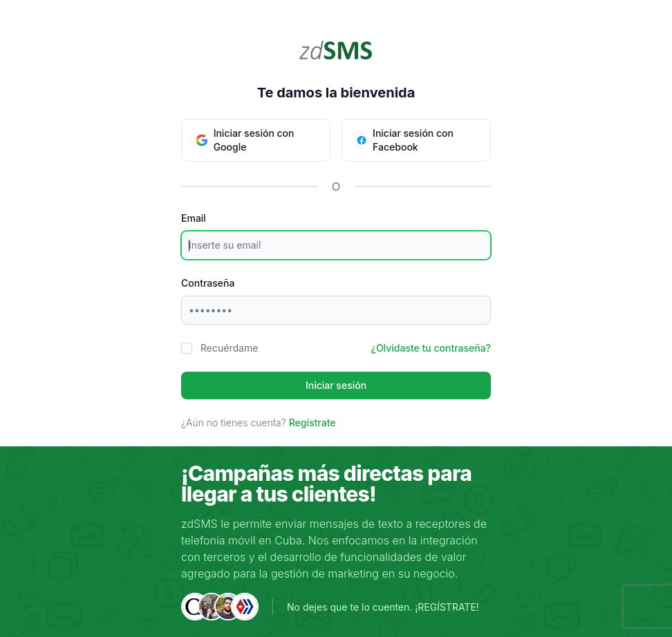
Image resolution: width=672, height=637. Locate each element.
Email (194, 218)
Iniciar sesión (336, 385)
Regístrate (312, 422)
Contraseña (208, 283)
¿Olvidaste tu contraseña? (431, 348)
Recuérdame (229, 348)
